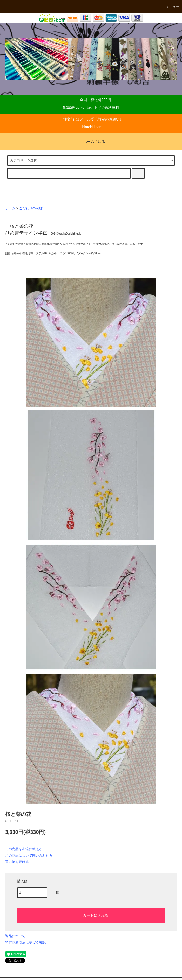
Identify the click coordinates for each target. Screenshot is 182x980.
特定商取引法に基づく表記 (25, 943)
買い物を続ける (17, 862)
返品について (15, 936)
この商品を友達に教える (24, 849)
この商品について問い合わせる (29, 855)
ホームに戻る (91, 142)
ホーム (10, 208)
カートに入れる (91, 915)
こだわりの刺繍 (31, 208)
